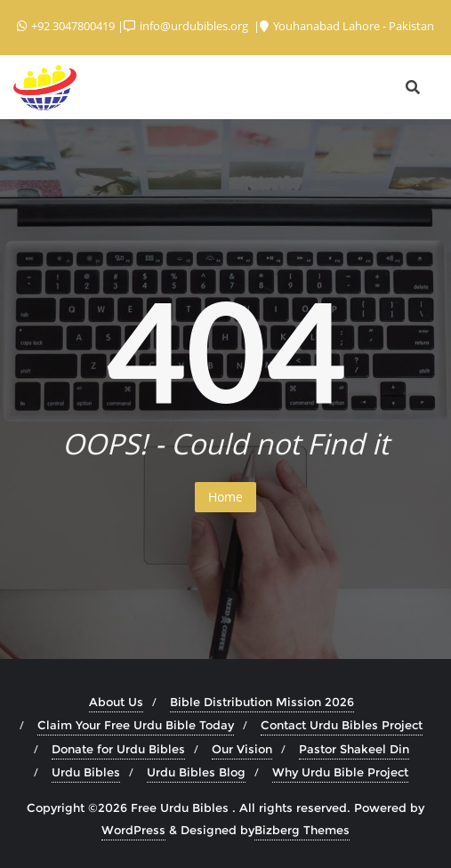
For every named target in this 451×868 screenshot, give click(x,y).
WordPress (133, 830)
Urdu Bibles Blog (196, 772)
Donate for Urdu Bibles (118, 749)
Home (225, 497)
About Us (116, 702)
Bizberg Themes (302, 830)
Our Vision (242, 749)
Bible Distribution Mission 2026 (262, 702)
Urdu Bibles (86, 772)
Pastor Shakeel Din (354, 749)
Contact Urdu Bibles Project (342, 725)
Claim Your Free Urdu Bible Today (136, 725)
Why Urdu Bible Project (340, 772)
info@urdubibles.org (187, 26)
